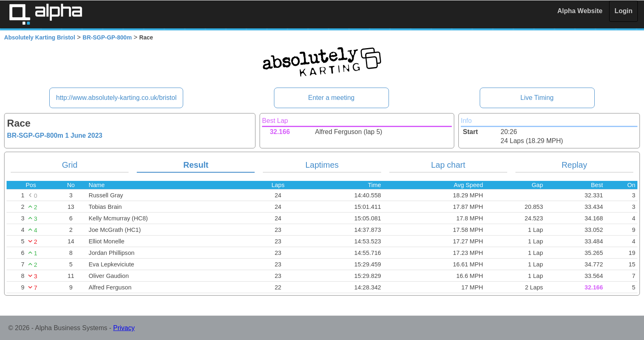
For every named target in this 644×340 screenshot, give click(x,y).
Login (623, 11)
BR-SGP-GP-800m (107, 37)
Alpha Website (580, 11)
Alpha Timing (46, 14)
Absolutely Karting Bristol (40, 37)
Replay (574, 165)
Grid (70, 165)
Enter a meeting (331, 98)
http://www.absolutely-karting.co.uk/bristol (116, 98)
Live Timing (537, 98)
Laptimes (322, 165)
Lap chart (448, 165)
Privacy (124, 328)
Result (196, 165)
